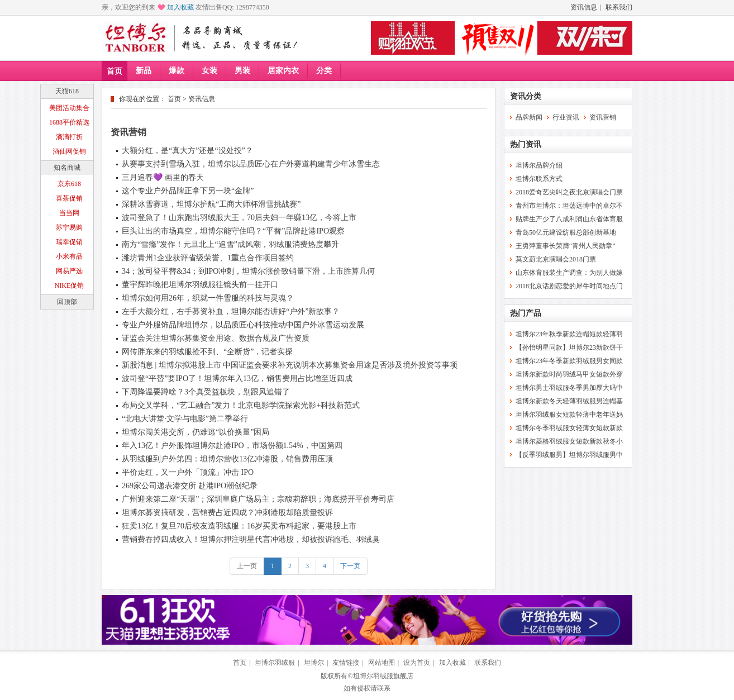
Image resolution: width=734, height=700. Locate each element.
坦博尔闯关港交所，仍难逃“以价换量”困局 (196, 432)
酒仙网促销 (69, 151)
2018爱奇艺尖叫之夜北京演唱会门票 (569, 192)
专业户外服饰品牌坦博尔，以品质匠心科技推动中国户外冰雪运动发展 (243, 325)
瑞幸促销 (69, 242)
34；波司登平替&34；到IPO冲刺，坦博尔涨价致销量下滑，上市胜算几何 (248, 271)
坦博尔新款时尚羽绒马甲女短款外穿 (569, 374)
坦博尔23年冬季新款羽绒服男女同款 (569, 361)
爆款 (177, 71)
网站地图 (382, 663)
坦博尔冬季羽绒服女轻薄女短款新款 (569, 428)
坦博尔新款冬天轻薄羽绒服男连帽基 (569, 401)
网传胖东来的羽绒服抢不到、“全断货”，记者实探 (207, 352)
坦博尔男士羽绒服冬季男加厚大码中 (569, 388)
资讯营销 (128, 132)
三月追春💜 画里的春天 (163, 177)
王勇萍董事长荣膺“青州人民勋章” (566, 246)
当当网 (69, 213)
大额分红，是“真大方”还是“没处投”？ (187, 151)
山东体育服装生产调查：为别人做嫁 (569, 273)
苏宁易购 (69, 227)
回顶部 (67, 302)
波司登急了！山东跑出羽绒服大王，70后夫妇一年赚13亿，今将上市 (239, 218)
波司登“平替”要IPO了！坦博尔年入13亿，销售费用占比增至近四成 (237, 378)
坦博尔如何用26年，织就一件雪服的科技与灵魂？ (208, 298)
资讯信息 (584, 7)
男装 (242, 71)
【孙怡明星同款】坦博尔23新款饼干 (569, 347)
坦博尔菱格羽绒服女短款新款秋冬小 (569, 441)
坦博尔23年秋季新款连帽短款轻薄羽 (569, 334)
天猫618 (67, 91)
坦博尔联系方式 (539, 179)
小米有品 (69, 256)
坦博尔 (314, 663)
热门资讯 (526, 144)
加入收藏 (180, 7)
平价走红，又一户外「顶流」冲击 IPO (188, 472)
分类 (324, 71)
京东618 (69, 184)
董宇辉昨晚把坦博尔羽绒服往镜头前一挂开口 (200, 285)
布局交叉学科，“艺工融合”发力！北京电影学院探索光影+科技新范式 (241, 405)
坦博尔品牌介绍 (539, 165)
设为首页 (417, 663)
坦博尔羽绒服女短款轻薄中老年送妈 (569, 415)
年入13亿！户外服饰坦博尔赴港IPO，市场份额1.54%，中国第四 (232, 446)
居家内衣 (283, 71)
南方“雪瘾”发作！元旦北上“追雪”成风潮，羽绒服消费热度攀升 (230, 244)
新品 (144, 71)
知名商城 (67, 168)
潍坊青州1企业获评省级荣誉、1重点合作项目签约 (208, 258)
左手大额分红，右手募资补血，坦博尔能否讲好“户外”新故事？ (231, 311)
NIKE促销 (70, 285)
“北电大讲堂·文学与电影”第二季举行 (185, 419)
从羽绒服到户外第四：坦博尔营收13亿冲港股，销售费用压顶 (227, 459)
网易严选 (69, 271)
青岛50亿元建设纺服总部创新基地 (566, 232)
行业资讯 (566, 117)
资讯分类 (526, 96)
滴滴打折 (69, 137)
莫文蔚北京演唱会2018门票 (556, 259)
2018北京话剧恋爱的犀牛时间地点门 (569, 286)
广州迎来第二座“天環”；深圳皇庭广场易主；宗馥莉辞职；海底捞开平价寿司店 (258, 499)
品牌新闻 (529, 117)
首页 (115, 71)
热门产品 (526, 313)
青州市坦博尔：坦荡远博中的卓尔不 (569, 206)
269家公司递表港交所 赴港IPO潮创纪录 (190, 486)
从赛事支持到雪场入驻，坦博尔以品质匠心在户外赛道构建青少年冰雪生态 (251, 164)
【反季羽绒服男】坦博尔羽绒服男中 (569, 455)
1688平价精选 (69, 122)
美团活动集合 (69, 108)
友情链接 (346, 663)
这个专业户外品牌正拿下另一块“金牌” (188, 191)
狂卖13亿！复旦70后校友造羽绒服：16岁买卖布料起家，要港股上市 (239, 526)
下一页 (350, 566)
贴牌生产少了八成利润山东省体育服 (569, 219)
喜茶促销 (69, 198)
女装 (209, 71)
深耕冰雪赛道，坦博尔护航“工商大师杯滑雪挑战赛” (211, 204)
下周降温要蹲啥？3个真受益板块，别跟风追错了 (206, 392)
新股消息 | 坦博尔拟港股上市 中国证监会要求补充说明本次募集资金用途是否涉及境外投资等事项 (290, 365)
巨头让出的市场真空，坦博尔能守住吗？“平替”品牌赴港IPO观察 (233, 231)
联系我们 (619, 7)
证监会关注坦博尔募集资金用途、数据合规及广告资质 (216, 338)
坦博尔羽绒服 (275, 663)
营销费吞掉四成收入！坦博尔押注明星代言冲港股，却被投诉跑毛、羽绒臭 (251, 539)
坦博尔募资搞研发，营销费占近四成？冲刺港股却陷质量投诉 (227, 513)
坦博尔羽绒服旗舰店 (383, 676)
